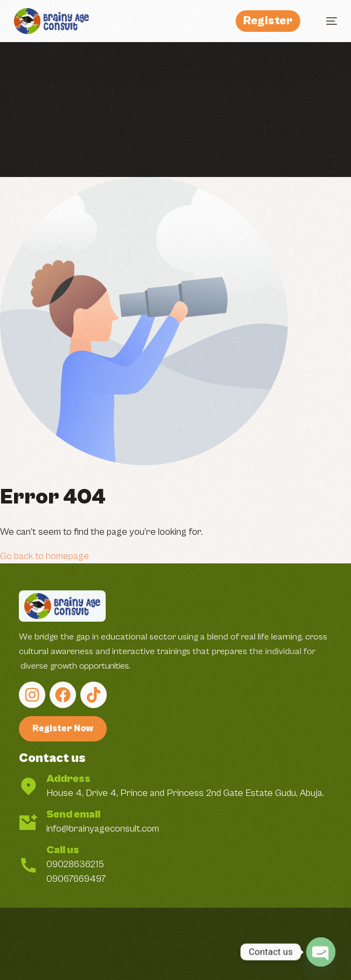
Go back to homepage (44, 556)
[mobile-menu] (326, 21)
